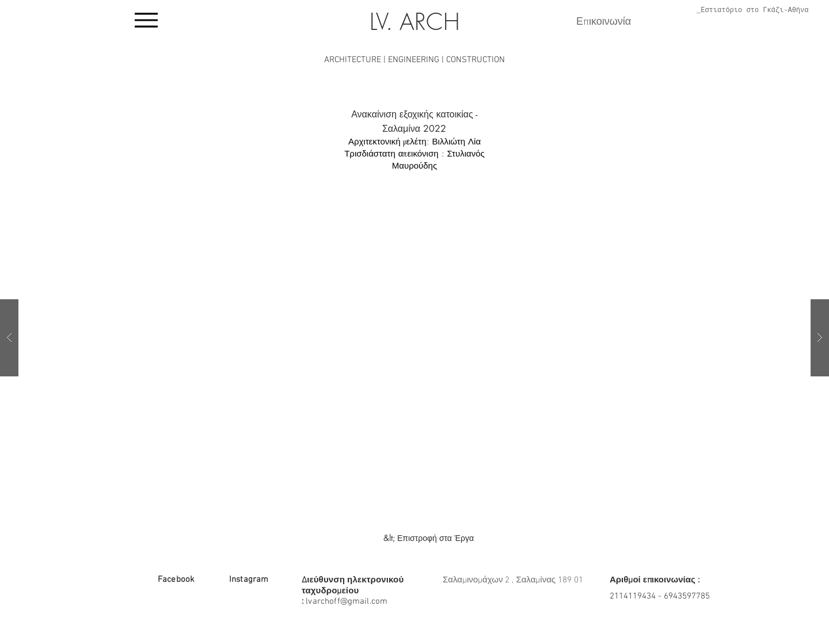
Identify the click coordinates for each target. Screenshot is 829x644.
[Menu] (146, 20)
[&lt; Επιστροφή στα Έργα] (429, 538)
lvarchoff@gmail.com (347, 601)
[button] (414, 338)
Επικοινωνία (604, 22)
